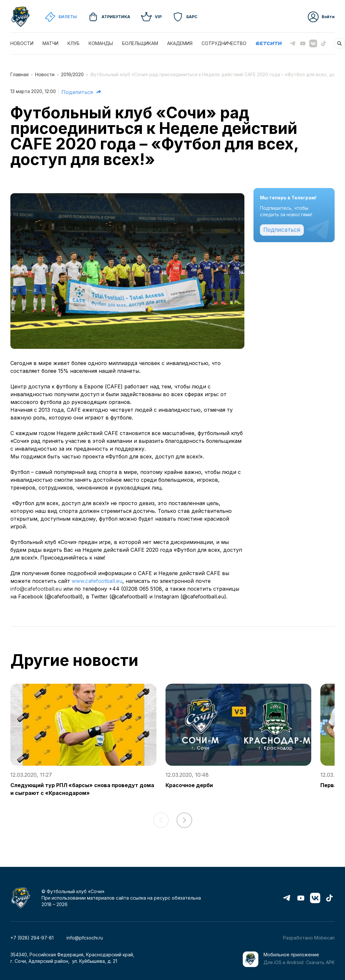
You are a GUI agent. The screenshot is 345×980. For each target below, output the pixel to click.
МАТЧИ (50, 43)
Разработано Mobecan (309, 938)
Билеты (61, 17)
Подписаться (282, 230)
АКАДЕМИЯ (180, 43)
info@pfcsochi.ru (85, 938)
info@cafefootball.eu (36, 589)
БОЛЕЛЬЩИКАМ (140, 43)
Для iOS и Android (283, 962)
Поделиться (82, 92)
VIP (151, 17)
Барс (185, 17)
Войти (321, 17)
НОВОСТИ (22, 43)
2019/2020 (72, 74)
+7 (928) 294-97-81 (32, 938)
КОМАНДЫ (101, 43)
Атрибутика (109, 17)
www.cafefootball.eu (97, 581)
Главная (19, 74)
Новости (45, 74)
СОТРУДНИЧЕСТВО (224, 43)
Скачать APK (320, 962)
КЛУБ (74, 43)
